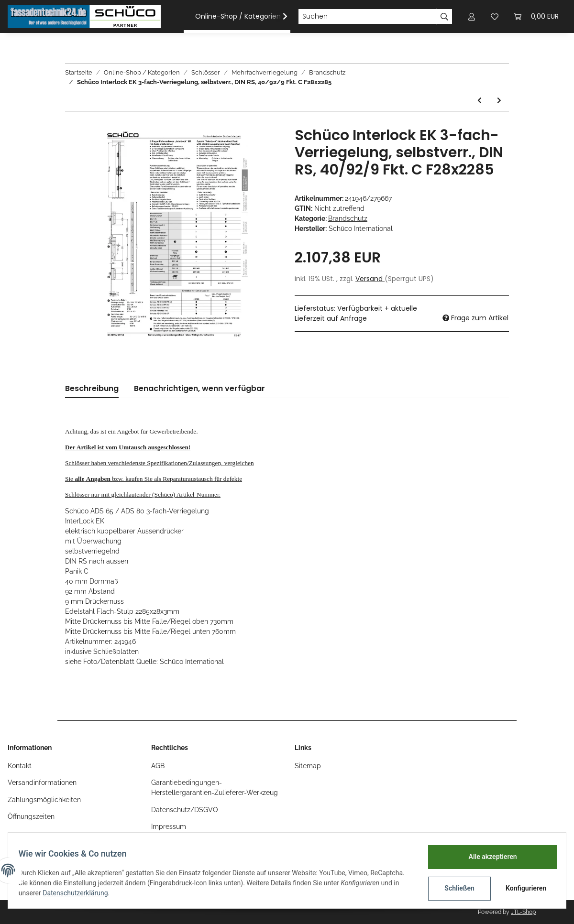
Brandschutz (348, 218)
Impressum (169, 826)
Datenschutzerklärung (140, 893)
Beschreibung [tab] (92, 388)
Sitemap (308, 766)
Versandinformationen (42, 783)
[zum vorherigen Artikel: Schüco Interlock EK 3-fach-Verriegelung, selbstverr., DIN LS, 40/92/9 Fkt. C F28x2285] (480, 101)
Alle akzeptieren (488, 857)
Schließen (455, 888)
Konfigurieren (522, 888)
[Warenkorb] (536, 16)
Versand (370, 279)
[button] (472, 16)
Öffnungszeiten (31, 816)
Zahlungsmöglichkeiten (44, 800)
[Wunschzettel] (495, 16)
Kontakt (20, 766)
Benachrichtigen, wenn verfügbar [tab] (199, 388)
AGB (158, 766)
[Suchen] (367, 17)
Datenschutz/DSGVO (185, 810)
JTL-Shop (523, 912)
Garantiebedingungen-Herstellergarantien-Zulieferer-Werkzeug (215, 788)
